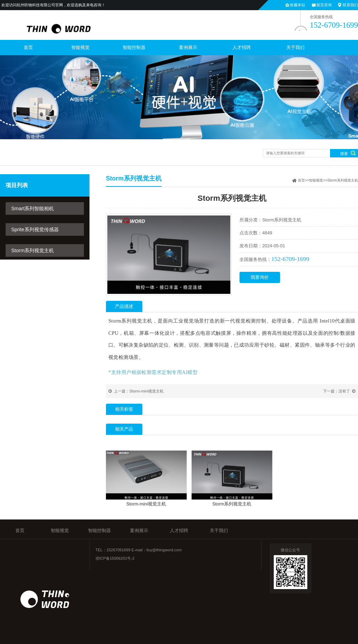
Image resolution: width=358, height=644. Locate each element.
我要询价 (260, 277)
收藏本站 (298, 5)
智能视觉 (80, 47)
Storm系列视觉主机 (33, 250)
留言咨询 (324, 5)
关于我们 (295, 47)
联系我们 (350, 5)
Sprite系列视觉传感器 (35, 229)
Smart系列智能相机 (33, 208)
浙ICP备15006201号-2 (115, 558)
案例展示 (188, 47)
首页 (28, 47)
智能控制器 (134, 47)
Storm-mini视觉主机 (146, 391)
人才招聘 (242, 47)
